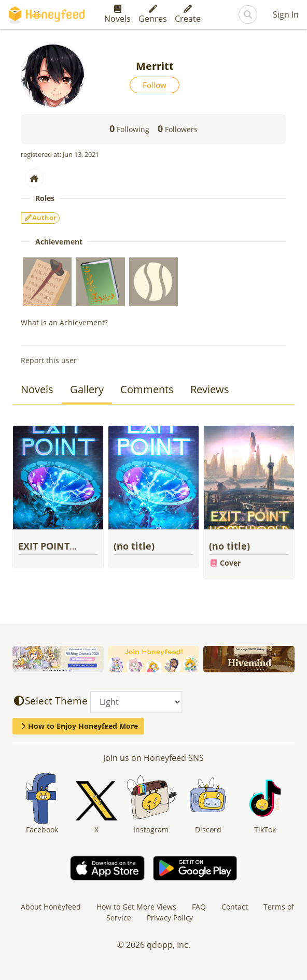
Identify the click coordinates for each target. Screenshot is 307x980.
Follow (155, 85)
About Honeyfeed (51, 907)
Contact (235, 907)
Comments (147, 389)
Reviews (210, 389)
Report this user (49, 360)
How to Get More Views (136, 907)
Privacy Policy (170, 918)
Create (188, 15)
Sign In (286, 15)
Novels (117, 15)
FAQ (199, 907)
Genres (153, 15)
